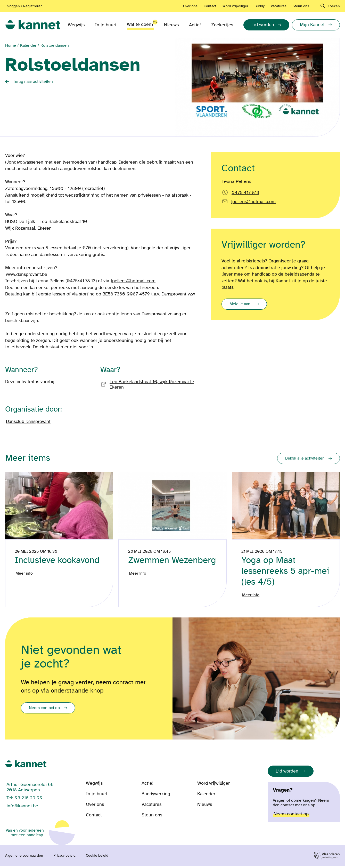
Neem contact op (44, 710)
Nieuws (171, 25)
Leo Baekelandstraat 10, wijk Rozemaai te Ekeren (152, 384)
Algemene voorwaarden (24, 857)
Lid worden (287, 773)
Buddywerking (156, 796)
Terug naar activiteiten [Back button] (33, 82)
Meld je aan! (241, 304)
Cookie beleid (97, 857)
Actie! (195, 25)
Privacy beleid (64, 857)
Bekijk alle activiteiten (305, 458)
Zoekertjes (222, 25)
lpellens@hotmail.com (133, 281)
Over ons (190, 6)
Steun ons (301, 6)
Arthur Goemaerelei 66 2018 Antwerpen (30, 789)
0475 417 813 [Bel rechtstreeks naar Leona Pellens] (245, 193)
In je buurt (106, 25)
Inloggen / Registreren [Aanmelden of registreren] (24, 6)
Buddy (260, 6)
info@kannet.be (22, 808)
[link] (33, 25)
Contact (210, 6)
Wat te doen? (140, 23)
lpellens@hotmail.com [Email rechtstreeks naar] (253, 202)
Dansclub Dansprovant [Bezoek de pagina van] (28, 421)
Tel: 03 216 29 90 (24, 800)
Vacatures (279, 6)
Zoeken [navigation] (334, 6)
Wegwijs (76, 25)
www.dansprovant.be (27, 274)
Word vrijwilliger (235, 6)
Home (11, 45)
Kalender (28, 45)
